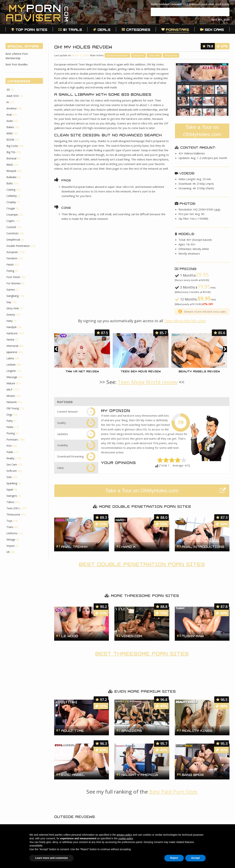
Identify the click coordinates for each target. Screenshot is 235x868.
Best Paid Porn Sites (173, 792)
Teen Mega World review (148, 382)
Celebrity (12, 196)
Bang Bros (193, 774)
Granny (11, 315)
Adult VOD (13, 96)
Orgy (9, 415)
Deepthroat (13, 240)
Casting (11, 190)
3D (8, 90)
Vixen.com (132, 636)
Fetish (10, 265)
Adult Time (73, 730)
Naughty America (140, 774)
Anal (9, 115)
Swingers (12, 496)
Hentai (10, 340)
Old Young (13, 408)
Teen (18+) (154, 55)
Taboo (10, 502)
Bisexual (11, 158)
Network (12, 402)
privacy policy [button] (124, 835)
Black (10, 165)
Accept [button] (195, 858)
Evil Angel (73, 774)
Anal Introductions (203, 546)
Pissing (11, 433)
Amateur (12, 108)
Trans (10, 527)
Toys (9, 521)
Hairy (9, 321)
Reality (10, 458)
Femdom (12, 258)
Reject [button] (174, 858)
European (138, 55)
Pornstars (12, 440)
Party (10, 421)
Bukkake (11, 177)
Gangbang (12, 296)
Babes (10, 127)
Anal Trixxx (74, 546)
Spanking (12, 483)
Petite (10, 427)
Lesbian (11, 365)
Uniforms (12, 533)
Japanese (12, 352)
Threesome (171, 55)
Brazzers (132, 730)
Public (10, 452)
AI (8, 102)
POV (9, 446)
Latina (10, 358)
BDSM (10, 140)
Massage (12, 377)
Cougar (11, 208)
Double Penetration (117, 55)
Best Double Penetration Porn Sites (142, 563)
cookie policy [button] (126, 838)
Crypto (10, 221)
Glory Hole (13, 308)
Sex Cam (12, 465)
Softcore (12, 471)
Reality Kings (197, 730)
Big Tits (11, 152)
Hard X (128, 546)
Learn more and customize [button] (51, 858)
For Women (13, 283)
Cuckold (11, 227)
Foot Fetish (13, 277)
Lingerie (11, 371)
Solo (9, 477)
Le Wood (69, 636)
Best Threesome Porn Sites (142, 653)
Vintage (11, 539)
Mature (11, 383)
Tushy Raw (193, 636)
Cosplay (11, 202)
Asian (10, 121)
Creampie (12, 215)
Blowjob (11, 171)
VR (8, 552)
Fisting (10, 271)
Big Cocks (12, 146)
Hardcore (12, 333)
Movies (11, 396)
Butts (10, 183)
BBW (9, 133)
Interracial (12, 346)
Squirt (10, 490)
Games (11, 290)
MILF (9, 390)
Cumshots (12, 233)
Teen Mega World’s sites (185, 321)
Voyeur (11, 546)
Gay (9, 302)
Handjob (11, 327)
